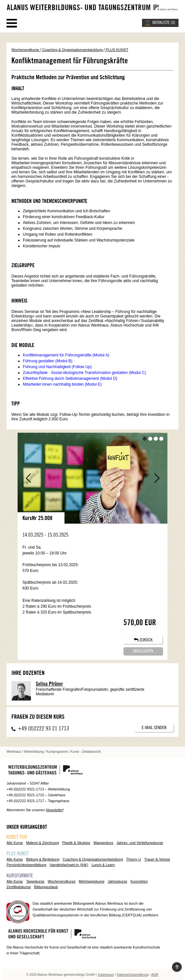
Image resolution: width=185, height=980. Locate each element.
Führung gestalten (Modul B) (48, 361)
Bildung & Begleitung (43, 859)
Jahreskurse (118, 881)
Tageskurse (35, 881)
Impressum (106, 975)
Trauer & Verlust (157, 859)
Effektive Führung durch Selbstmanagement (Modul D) (70, 378)
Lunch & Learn (103, 865)
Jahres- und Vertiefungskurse (140, 843)
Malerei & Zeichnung (43, 843)
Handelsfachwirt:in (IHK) (69, 865)
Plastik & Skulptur (76, 843)
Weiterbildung (34, 752)
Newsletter (54, 810)
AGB (155, 975)
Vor (157, 478)
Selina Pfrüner (49, 684)
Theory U (134, 859)
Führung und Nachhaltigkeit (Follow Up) (57, 367)
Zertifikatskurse (19, 887)
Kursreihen (139, 881)
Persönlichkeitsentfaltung (26, 865)
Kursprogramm (57, 752)
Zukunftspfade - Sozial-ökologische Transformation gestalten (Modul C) (84, 373)
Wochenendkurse (26, 50)
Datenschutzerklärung (133, 975)
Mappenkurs (103, 843)
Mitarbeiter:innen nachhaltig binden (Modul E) (62, 384)
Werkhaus (14, 752)
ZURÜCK (143, 640)
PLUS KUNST (117, 50)
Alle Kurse (15, 843)
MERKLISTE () (164, 23)
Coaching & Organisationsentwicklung (72, 50)
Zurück (28, 478)
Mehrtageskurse (92, 881)
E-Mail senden (154, 728)
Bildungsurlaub (46, 887)
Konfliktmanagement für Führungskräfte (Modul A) (66, 355)
